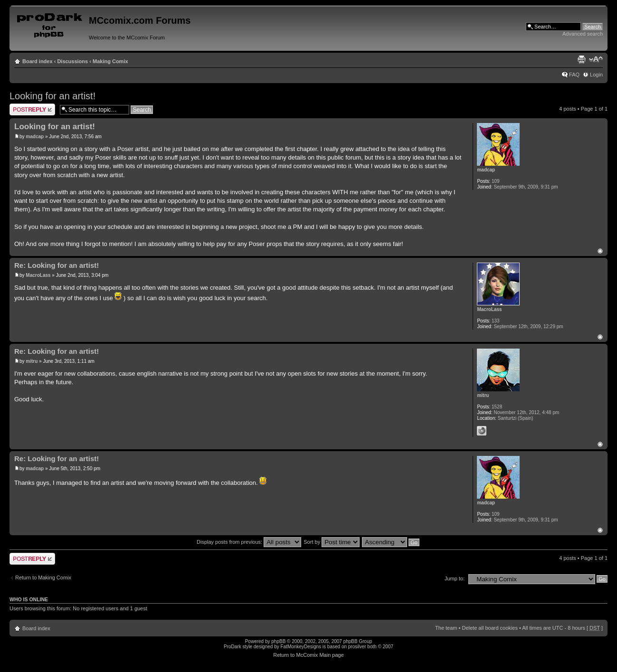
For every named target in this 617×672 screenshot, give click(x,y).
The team (446, 628)
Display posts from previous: (249, 542)
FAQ (574, 75)
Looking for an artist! (52, 96)
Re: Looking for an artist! (57, 265)
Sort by (332, 542)
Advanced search (583, 34)
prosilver (357, 647)
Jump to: (455, 578)
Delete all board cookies (489, 628)
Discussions (72, 61)
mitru (32, 361)
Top (600, 251)
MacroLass (38, 275)
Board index (38, 61)
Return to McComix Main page (308, 655)
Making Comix (110, 61)
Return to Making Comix (43, 577)
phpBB (278, 641)
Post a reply (32, 109)
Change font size (596, 59)
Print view (581, 59)
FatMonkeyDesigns (301, 647)
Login (596, 75)
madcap (35, 137)
